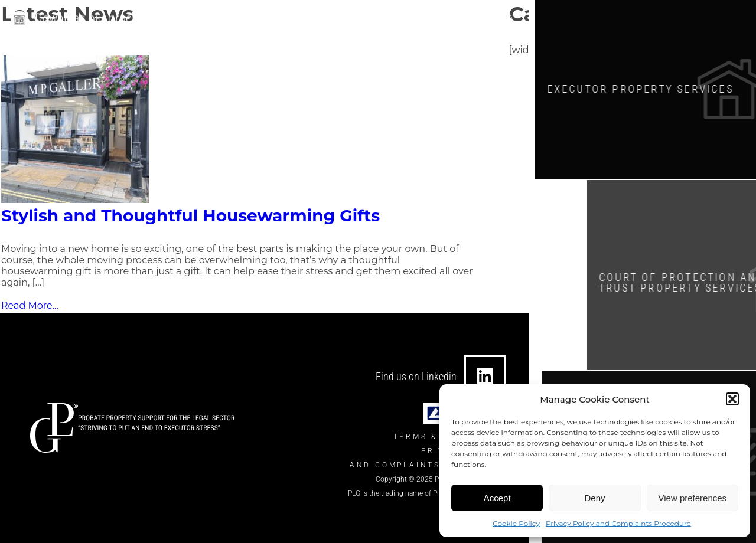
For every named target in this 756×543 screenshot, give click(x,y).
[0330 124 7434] (399, 19)
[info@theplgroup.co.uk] (270, 20)
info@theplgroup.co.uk (332, 20)
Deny (594, 498)
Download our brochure (95, 16)
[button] (732, 399)
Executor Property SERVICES (650, 88)
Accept (497, 498)
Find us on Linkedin (416, 376)
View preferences (693, 498)
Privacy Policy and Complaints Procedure (618, 523)
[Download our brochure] (19, 18)
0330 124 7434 (446, 20)
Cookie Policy (516, 523)
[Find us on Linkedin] (485, 376)
